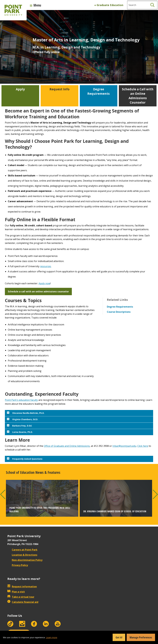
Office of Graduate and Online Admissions (67, 446)
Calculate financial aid (23, 602)
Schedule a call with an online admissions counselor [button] (38, 291)
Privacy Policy (18, 565)
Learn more (52, 637)
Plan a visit (16, 592)
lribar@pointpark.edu (124, 446)
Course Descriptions (119, 312)
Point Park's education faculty (21, 400)
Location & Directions (22, 555)
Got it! (119, 637)
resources (45, 266)
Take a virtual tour (21, 597)
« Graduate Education (109, 5)
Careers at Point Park (22, 550)
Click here (143, 446)
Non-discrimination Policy (25, 560)
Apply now (44, 283)
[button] (3, 494)
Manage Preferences (141, 637)
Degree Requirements (120, 307)
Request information (22, 587)
